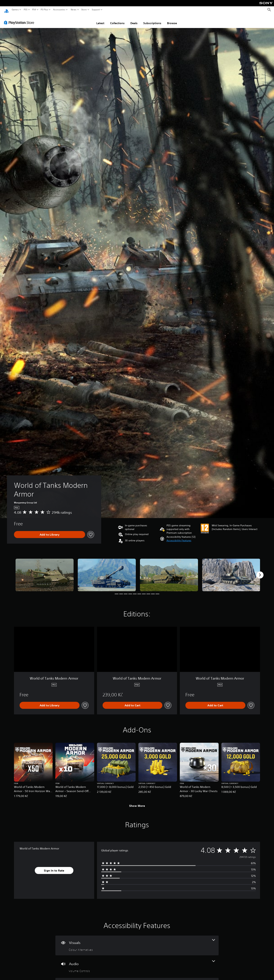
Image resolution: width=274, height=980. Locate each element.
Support (96, 10)
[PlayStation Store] (20, 19)
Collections (117, 20)
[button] (179, 537)
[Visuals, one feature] (137, 942)
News (73, 10)
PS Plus (44, 10)
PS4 (34, 10)
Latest (100, 20)
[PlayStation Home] (6, 10)
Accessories (59, 10)
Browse (172, 20)
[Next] (260, 572)
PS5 (26, 10)
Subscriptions (152, 20)
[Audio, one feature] (137, 963)
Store (84, 10)
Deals (134, 20)
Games (15, 10)
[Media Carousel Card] (45, 572)
